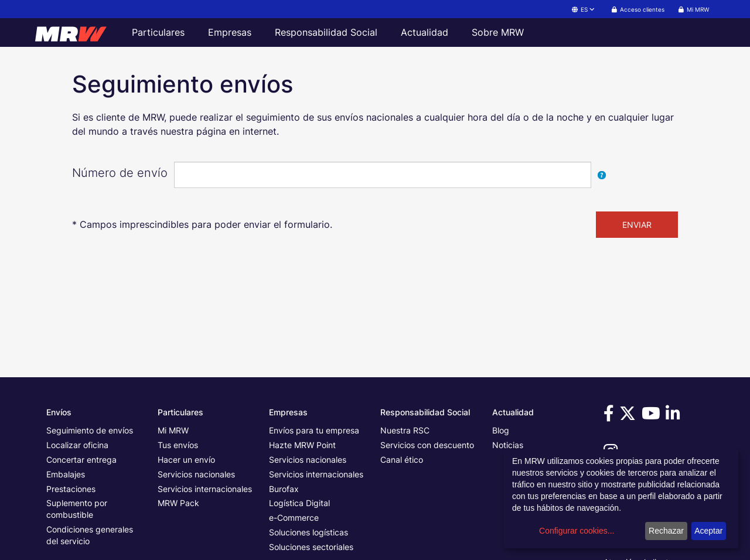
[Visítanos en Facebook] (611, 416)
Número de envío (120, 173)
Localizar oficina (77, 445)
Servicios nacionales (196, 474)
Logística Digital (299, 503)
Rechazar (666, 531)
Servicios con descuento (427, 445)
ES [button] (584, 9)
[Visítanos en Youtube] (653, 416)
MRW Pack (178, 503)
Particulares (158, 32)
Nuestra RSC (405, 430)
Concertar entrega (81, 460)
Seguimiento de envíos (90, 430)
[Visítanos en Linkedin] (675, 416)
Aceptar (708, 531)
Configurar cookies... (577, 531)
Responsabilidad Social (326, 32)
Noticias (508, 445)
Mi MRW (173, 430)
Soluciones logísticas (308, 532)
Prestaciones (71, 489)
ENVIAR (637, 225)
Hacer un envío (186, 460)
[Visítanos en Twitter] (629, 416)
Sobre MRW (498, 32)
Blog (501, 430)
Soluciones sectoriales (311, 547)
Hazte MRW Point (302, 445)
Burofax (284, 489)
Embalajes (66, 474)
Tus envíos (178, 445)
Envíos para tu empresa (314, 430)
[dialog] (621, 499)
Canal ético (402, 460)
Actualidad (425, 32)
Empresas (230, 32)
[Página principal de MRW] (76, 32)
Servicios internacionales (205, 489)
